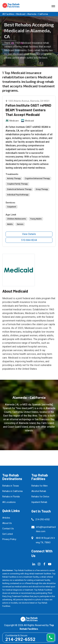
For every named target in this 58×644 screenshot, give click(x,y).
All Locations (9, 502)
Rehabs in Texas (11, 486)
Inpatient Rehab (39, 502)
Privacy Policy (9, 539)
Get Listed (8, 534)
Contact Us (8, 529)
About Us (7, 523)
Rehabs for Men (40, 486)
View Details (29, 234)
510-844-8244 (29, 240)
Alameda (32, 14)
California (43, 14)
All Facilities (8, 14)
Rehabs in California (12, 491)
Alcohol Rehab (39, 491)
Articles (6, 518)
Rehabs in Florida (11, 497)
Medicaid (21, 14)
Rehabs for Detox (40, 497)
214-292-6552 (43, 519)
